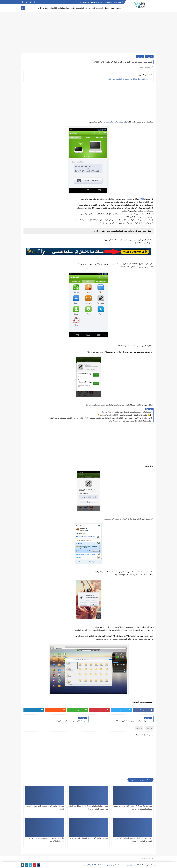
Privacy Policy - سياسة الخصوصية (102, 2)
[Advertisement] (88, 33)
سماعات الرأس (64, 8)
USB (142, 199)
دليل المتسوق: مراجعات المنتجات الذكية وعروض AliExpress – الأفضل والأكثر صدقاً (111, 865)
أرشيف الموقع (118, 2)
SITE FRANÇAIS (84, 2)
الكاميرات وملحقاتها (50, 8)
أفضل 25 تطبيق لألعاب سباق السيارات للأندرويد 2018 (89, 838)
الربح (39, 8)
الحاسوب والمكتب (77, 8)
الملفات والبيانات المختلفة (115, 122)
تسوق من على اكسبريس (105, 8)
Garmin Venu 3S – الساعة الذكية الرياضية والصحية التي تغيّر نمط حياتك (127, 412)
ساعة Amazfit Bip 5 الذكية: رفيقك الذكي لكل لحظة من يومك (130, 421)
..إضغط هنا (132, 243)
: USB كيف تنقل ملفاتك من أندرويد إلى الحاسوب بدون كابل (128, 79)
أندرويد (149, 57)
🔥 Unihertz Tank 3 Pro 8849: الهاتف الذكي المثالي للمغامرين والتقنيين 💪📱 (125, 415)
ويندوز (140, 57)
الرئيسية (119, 8)
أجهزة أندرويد (90, 8)
